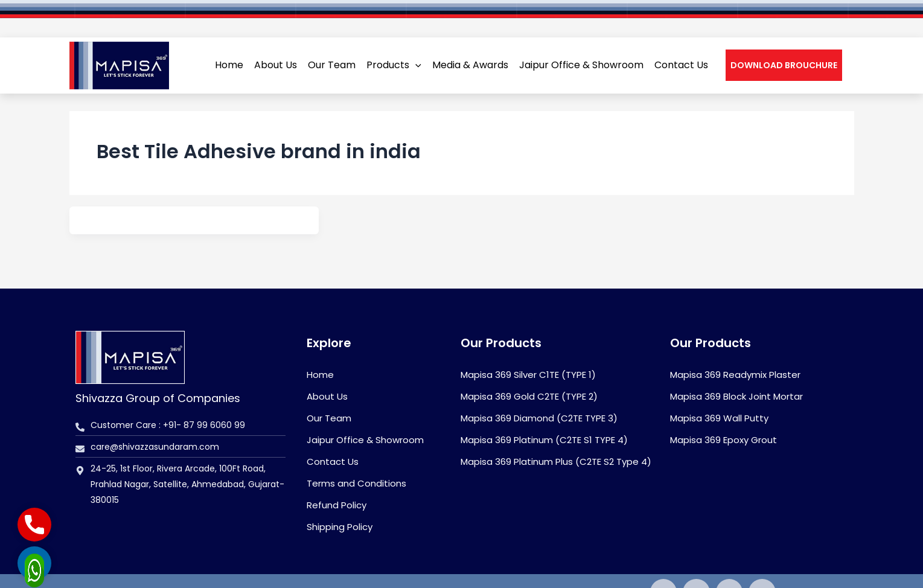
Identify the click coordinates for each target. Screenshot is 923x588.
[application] (415, 46)
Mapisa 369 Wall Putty (719, 418)
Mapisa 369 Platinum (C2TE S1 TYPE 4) (544, 440)
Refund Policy (337, 505)
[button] (784, 46)
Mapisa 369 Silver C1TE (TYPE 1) (528, 375)
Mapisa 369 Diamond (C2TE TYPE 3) (539, 418)
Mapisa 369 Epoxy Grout (723, 440)
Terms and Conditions (356, 483)
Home (320, 375)
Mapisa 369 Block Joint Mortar (736, 396)
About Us (327, 396)
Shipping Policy (340, 527)
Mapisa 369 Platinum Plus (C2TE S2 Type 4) (556, 462)
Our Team (329, 418)
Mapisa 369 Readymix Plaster (735, 375)
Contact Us (333, 462)
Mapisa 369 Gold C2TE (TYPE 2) (529, 396)
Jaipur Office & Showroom (365, 440)
